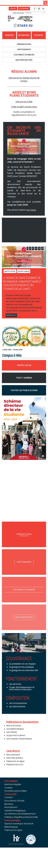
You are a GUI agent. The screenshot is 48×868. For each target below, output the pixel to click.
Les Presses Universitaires (19, 739)
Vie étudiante (24, 49)
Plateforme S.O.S (15, 765)
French (28, 13)
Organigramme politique (21, 667)
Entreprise (24, 9)
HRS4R (16, 839)
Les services (15, 684)
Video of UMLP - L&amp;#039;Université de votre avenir (24, 230)
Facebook (35, 9)
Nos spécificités (24, 60)
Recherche (39, 35)
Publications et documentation (22, 722)
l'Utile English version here (24, 107)
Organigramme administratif (24, 670)
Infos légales (11, 781)
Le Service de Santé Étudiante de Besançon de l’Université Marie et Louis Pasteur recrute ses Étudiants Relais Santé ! (22, 283)
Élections (9, 804)
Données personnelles (16, 791)
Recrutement (13, 755)
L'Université (10, 794)
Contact (9, 797)
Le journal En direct (16, 735)
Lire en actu (11, 315)
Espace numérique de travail (19, 824)
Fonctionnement (22, 679)
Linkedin (43, 9)
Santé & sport (10, 271)
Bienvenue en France (31, 839)
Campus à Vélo (12, 355)
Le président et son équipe (22, 664)
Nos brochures (14, 726)
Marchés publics (15, 758)
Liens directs (13, 751)
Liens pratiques (12, 820)
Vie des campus (24, 271)
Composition (18, 698)
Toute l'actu (24, 365)
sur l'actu (32, 210)
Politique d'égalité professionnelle (21, 817)
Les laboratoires (17, 707)
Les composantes (18, 703)
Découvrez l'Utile (24, 102)
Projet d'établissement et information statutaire (22, 688)
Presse (13, 9)
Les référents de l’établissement (20, 814)
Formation (9, 35)
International (24, 35)
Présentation (24, 44)
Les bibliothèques (15, 729)
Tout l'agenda (24, 378)
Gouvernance (19, 658)
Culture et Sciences (24, 55)
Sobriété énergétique (15, 811)
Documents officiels (14, 801)
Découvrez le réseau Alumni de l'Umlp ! (24, 79)
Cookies (8, 788)
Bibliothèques (11, 827)
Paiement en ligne (15, 761)
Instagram (39, 9)
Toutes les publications (24, 390)
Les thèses (12, 732)
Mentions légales (13, 784)
